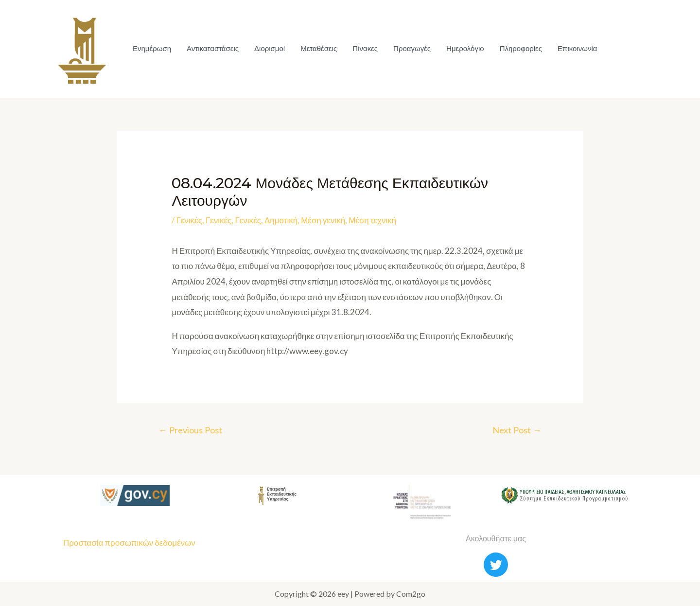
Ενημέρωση (152, 48)
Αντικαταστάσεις (213, 48)
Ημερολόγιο (465, 48)
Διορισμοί (270, 48)
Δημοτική (281, 220)
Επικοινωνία (577, 48)
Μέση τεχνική (372, 220)
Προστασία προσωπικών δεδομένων (129, 543)
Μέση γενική (323, 220)
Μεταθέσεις (319, 48)
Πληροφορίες (521, 48)
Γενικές (189, 220)
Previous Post (190, 430)
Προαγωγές (412, 48)
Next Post (517, 430)
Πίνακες (365, 48)
